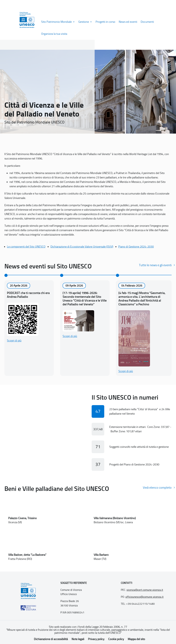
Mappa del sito (136, 639)
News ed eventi (128, 22)
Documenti (147, 22)
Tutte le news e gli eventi (155, 265)
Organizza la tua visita (54, 34)
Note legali (78, 639)
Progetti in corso (105, 22)
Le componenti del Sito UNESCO (26, 247)
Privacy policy (96, 639)
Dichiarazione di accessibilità (51, 639)
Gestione (84, 22)
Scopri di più (14, 341)
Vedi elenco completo (157, 488)
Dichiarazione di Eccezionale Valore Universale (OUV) (82, 247)
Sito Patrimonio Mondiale (56, 22)
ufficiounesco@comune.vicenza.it (144, 597)
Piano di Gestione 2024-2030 (136, 247)
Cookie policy (116, 639)
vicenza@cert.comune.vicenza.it (145, 590)
